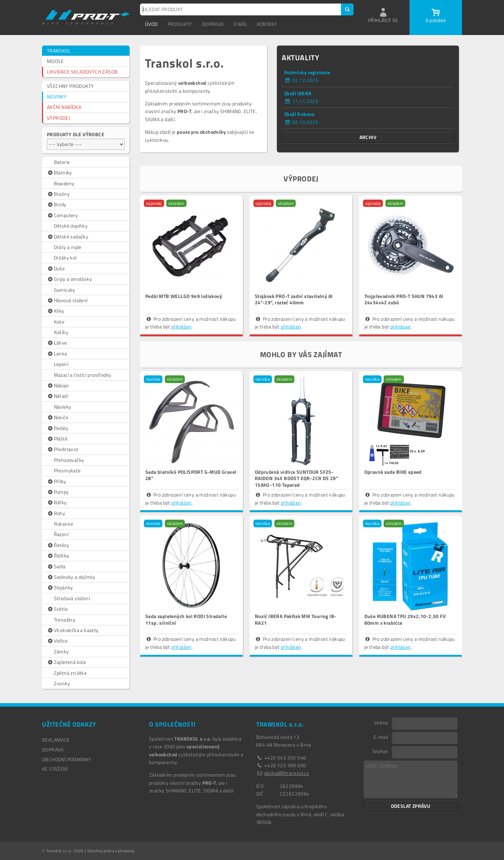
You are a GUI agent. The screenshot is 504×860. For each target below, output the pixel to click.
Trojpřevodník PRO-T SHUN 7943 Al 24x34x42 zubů (404, 299)
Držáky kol (65, 258)
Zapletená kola (66, 662)
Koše (59, 322)
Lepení (61, 364)
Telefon (380, 751)
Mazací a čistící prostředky (83, 375)
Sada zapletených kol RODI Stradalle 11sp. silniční (186, 619)
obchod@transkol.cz (286, 773)
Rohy (56, 513)
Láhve (57, 343)
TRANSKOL (59, 51)
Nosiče (58, 417)
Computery (62, 215)
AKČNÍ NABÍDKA (64, 107)
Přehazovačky (69, 460)
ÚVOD (151, 24)
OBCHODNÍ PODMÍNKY (67, 759)
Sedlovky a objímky (71, 577)
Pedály (58, 428)
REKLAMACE (56, 740)
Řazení (61, 534)
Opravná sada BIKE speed (393, 472)
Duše (56, 269)
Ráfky (57, 502)
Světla (57, 609)
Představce (63, 449)
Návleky (63, 407)
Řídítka (58, 556)
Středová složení (72, 598)
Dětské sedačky (68, 237)
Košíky (61, 332)
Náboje (58, 386)
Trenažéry (65, 620)
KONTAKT (267, 24)
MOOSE (55, 61)
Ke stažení (55, 769)
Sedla (56, 567)
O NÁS (240, 24)
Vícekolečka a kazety (73, 630)
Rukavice (64, 524)
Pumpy (58, 492)
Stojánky (60, 588)
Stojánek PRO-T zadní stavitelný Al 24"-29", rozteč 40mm (294, 299)
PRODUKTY (180, 24)
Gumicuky (65, 290)
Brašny (58, 194)
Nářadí (57, 396)
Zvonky (62, 683)
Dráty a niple (68, 247)
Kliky (56, 311)
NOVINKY (57, 96)
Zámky (61, 651)
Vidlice (57, 641)
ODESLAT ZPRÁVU (411, 806)
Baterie (62, 162)
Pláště (57, 439)
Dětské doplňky (71, 226)
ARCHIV (368, 137)
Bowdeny (64, 183)
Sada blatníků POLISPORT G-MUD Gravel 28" (191, 475)
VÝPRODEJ (58, 118)
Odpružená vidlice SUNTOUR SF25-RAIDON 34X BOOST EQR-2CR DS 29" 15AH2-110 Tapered (296, 478)
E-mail (381, 737)
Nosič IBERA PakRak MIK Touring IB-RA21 (296, 619)
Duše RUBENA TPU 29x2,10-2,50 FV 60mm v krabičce (405, 619)
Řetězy (58, 545)
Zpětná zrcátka (70, 673)
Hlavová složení (67, 300)
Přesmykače (67, 470)
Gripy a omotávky (69, 279)
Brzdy (57, 204)
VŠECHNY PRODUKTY (70, 86)
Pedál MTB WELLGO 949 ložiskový (184, 296)
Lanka (57, 354)
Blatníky (59, 173)
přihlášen (181, 327)
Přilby (57, 481)
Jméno (381, 722)
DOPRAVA (213, 24)
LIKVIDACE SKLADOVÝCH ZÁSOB (82, 72)
